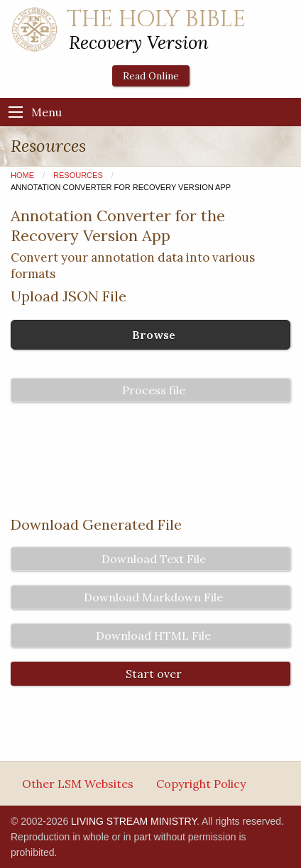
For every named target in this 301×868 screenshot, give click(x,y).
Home (22, 175)
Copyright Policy (201, 784)
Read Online (151, 76)
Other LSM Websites (78, 784)
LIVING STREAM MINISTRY (134, 821)
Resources (78, 175)
